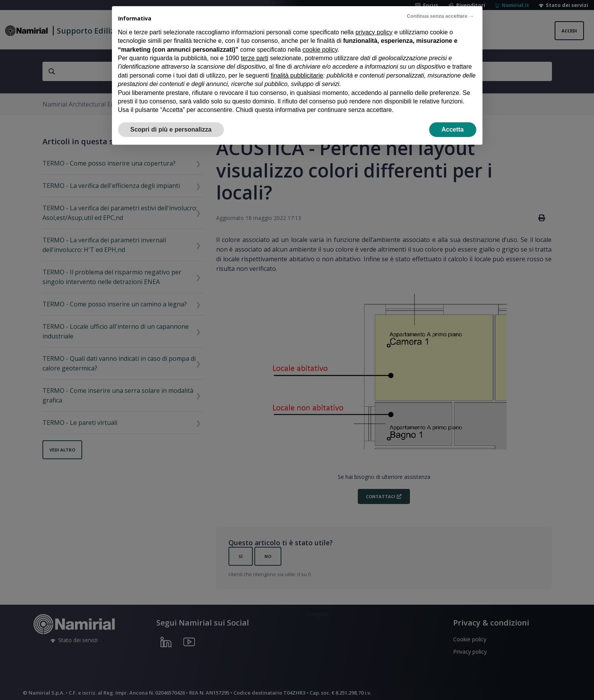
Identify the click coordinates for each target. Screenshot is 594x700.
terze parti (255, 58)
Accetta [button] (453, 129)
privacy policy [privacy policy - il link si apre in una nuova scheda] (374, 32)
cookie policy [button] (320, 50)
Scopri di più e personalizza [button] (171, 129)
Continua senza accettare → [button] (440, 16)
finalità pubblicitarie (297, 75)
